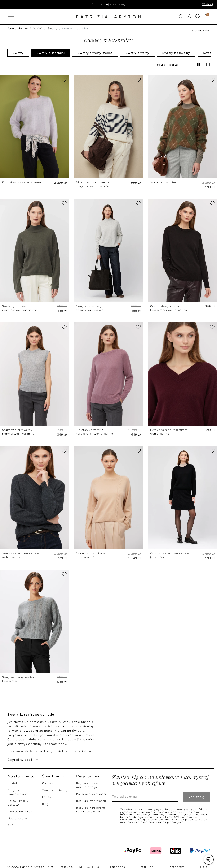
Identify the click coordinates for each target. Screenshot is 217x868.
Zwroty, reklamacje (21, 811)
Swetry (52, 28)
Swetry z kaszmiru (51, 53)
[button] (209, 860)
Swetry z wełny (138, 53)
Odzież (38, 28)
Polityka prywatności (91, 794)
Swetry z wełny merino (95, 53)
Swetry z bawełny (176, 53)
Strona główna (18, 28)
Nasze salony (17, 818)
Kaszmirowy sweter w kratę (22, 182)
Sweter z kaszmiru (163, 182)
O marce (48, 783)
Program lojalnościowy (109, 4)
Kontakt (13, 783)
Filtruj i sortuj (171, 65)
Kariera (47, 797)
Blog (45, 804)
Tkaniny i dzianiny (55, 790)
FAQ (11, 825)
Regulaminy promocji (91, 801)
